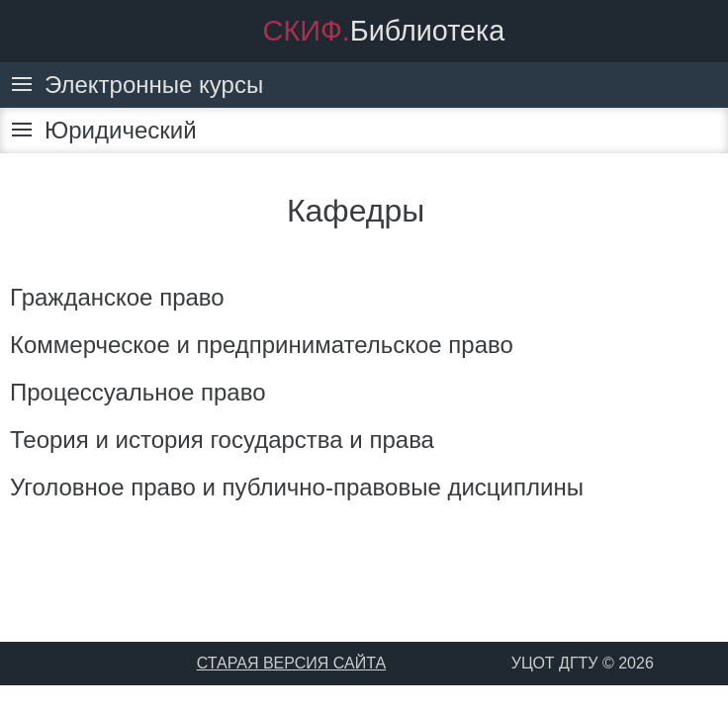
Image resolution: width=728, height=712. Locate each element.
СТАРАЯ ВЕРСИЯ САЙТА (291, 663)
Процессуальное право (138, 392)
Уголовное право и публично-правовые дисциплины (297, 487)
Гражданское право (117, 297)
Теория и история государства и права (222, 440)
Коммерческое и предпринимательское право (262, 345)
